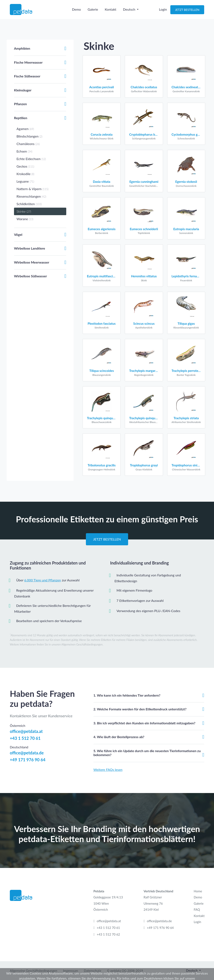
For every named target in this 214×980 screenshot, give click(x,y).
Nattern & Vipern (32, 189)
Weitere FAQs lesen (108, 770)
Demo (76, 12)
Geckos (25, 166)
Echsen (24, 151)
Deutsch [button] (130, 12)
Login (163, 12)
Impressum (71, 971)
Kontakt (110, 12)
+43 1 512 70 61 (25, 738)
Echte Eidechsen (31, 159)
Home (198, 891)
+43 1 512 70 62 (108, 934)
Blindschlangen (29, 136)
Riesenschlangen (31, 196)
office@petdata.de (27, 753)
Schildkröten (29, 204)
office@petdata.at (26, 731)
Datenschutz (92, 971)
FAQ (197, 909)
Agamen (25, 129)
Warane (25, 219)
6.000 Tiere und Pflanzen (43, 580)
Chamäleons (28, 144)
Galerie (93, 12)
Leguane (25, 181)
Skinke (24, 211)
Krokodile (25, 174)
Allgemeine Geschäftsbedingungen (34, 971)
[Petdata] (31, 12)
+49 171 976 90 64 (28, 760)
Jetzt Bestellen (187, 12)
